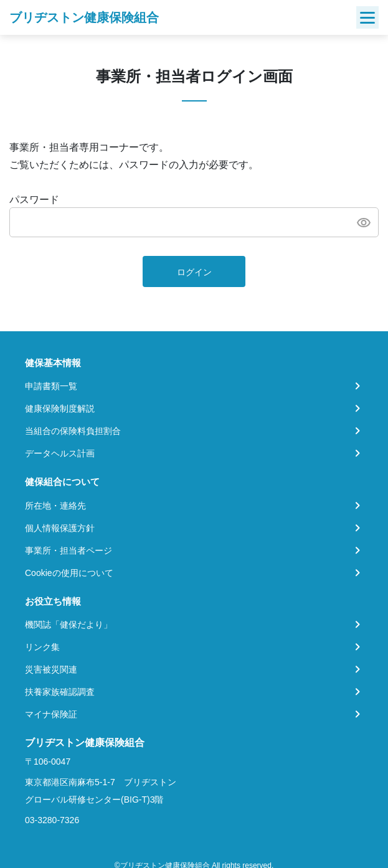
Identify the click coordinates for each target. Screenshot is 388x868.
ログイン (194, 272)
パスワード (34, 200)
